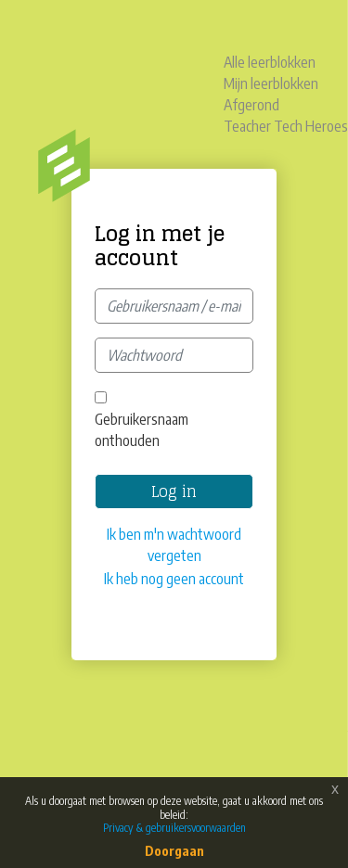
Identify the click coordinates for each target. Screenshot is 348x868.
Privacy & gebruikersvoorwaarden (174, 828)
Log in (174, 491)
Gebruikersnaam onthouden (142, 430)
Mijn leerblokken (271, 83)
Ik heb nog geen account (174, 579)
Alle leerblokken (270, 62)
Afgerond (251, 105)
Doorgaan (174, 851)
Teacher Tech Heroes (286, 126)
